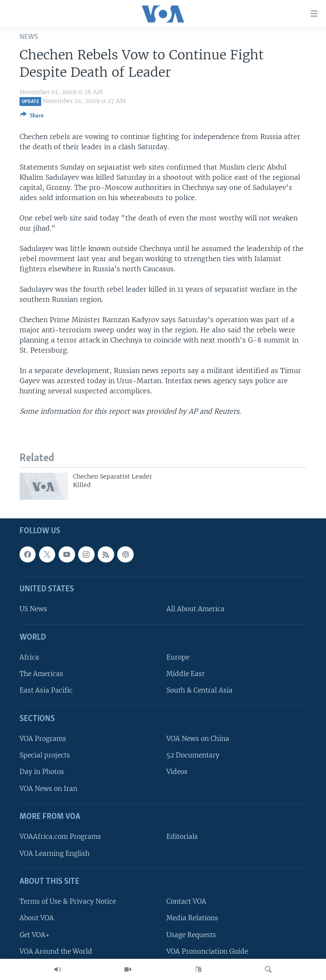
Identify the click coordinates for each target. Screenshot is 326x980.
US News (33, 609)
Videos (177, 772)
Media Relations (192, 918)
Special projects (45, 756)
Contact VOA (186, 902)
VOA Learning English (55, 853)
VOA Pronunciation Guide (207, 951)
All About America (195, 609)
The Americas (41, 674)
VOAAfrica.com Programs (60, 837)
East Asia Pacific (46, 691)
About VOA (37, 918)
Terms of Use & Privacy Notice (68, 902)
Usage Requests (191, 935)
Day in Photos (42, 772)
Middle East (185, 674)
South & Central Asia (200, 691)
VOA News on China (198, 739)
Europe (178, 658)
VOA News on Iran (48, 789)
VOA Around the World (56, 951)
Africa (29, 658)
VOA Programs (43, 739)
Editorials (182, 837)
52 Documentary (193, 756)
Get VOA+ (35, 935)
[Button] (32, 117)
